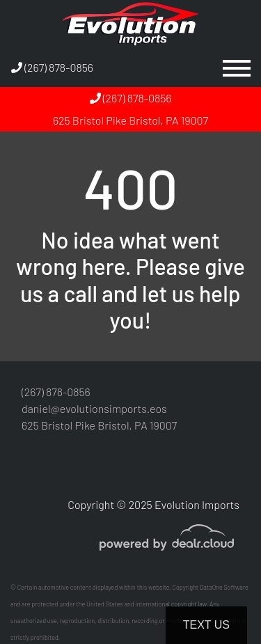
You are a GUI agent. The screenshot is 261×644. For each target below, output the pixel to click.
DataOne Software (224, 587)
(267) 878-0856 (52, 67)
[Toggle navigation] (237, 68)
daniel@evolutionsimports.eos (94, 408)
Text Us (206, 625)
